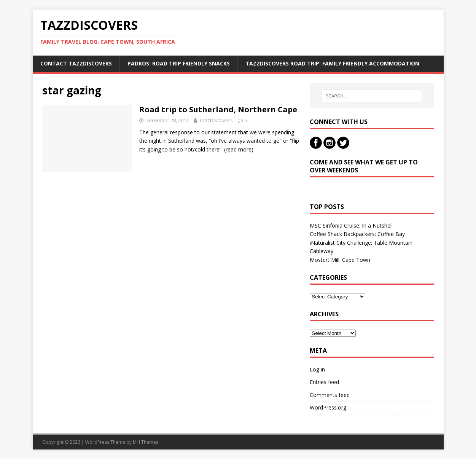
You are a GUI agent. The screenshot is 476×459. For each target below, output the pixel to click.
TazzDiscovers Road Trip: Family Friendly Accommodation (332, 63)
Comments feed (330, 395)
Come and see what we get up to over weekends (364, 166)
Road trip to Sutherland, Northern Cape (218, 109)
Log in (317, 369)
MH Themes (146, 442)
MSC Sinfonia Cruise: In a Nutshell (351, 226)
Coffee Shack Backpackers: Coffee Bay (357, 234)
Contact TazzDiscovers (76, 63)
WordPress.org (328, 407)
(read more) (239, 149)
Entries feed (324, 382)
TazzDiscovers (216, 120)
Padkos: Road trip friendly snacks (179, 63)
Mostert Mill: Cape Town (340, 260)
